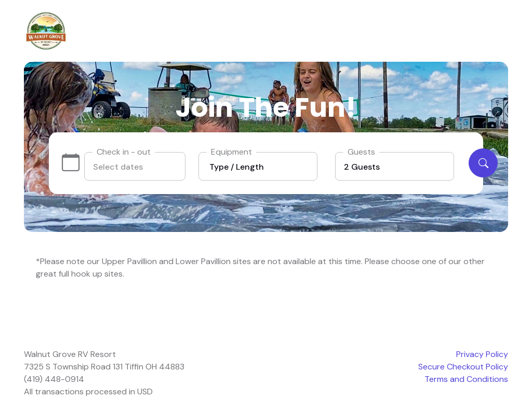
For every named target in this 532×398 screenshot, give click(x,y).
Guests (361, 152)
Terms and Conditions (466, 379)
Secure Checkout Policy (463, 367)
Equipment (231, 152)
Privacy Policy (482, 354)
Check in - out (124, 152)
